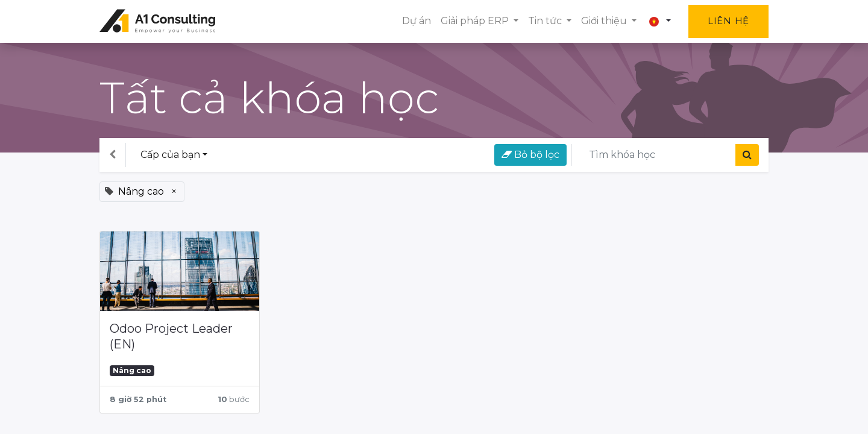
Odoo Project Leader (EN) (171, 336)
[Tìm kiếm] (747, 155)
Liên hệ (728, 21)
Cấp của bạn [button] (170, 155)
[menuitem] (417, 21)
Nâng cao (132, 370)
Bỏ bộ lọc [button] (530, 155)
